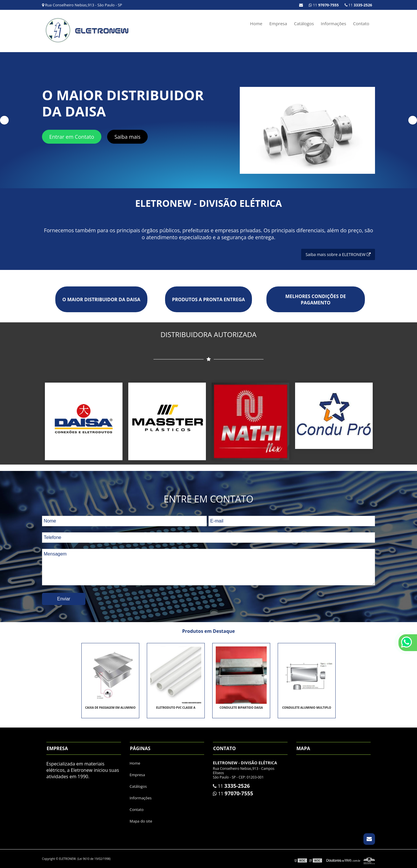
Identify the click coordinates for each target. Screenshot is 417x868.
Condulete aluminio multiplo (307, 708)
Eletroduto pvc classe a (176, 708)
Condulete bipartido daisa (241, 708)
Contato (361, 23)
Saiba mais (127, 137)
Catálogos (304, 23)
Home (256, 23)
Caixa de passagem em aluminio (110, 708)
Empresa (278, 23)
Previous (4, 120)
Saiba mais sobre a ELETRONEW (338, 254)
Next (413, 120)
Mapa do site (141, 821)
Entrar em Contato (72, 137)
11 (358, 5)
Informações (334, 23)
